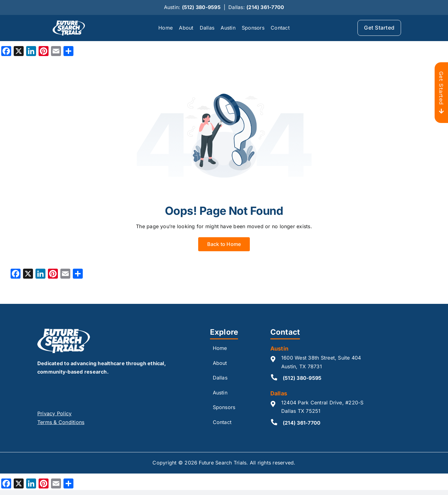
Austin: (192, 7)
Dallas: (256, 7)
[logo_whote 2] (69, 23)
